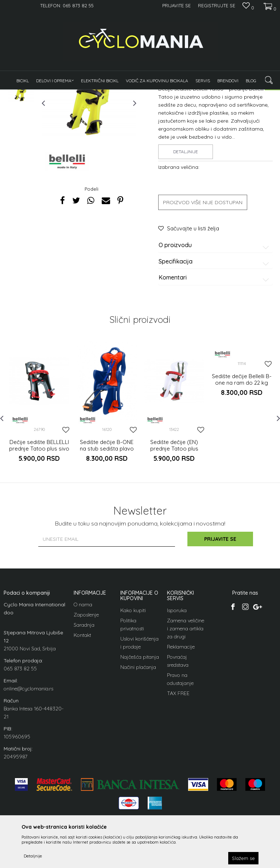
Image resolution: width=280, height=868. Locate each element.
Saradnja (84, 714)
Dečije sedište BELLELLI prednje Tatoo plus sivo (39, 535)
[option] (21, 142)
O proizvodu (215, 335)
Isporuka (177, 700)
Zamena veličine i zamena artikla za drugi (186, 718)
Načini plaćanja (138, 757)
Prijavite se (220, 629)
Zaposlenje (86, 704)
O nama (83, 694)
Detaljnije (186, 241)
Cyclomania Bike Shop (26, 94)
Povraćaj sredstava (178, 750)
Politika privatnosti (132, 714)
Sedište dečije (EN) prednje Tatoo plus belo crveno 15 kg (174, 538)
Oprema (85, 94)
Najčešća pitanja (140, 746)
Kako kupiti (133, 700)
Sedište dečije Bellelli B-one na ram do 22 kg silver (242, 472)
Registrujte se (217, 5)
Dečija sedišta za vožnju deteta (129, 94)
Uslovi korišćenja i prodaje (139, 732)
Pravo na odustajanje (180, 769)
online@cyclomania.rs (28, 778)
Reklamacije (181, 736)
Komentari (215, 367)
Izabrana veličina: (179, 256)
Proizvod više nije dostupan (203, 292)
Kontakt (82, 725)
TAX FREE (178, 783)
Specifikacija (215, 351)
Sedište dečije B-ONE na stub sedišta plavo (107, 535)
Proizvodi (62, 94)
